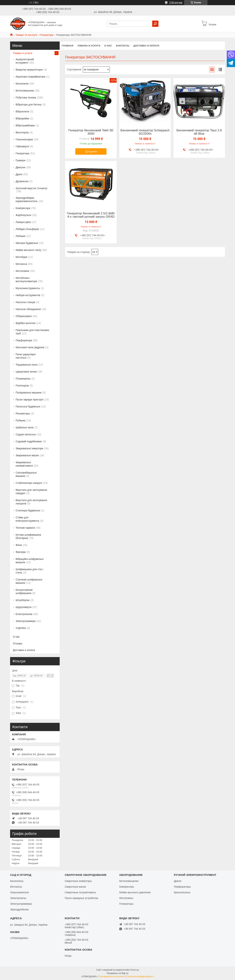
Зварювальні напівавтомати (24, 464)
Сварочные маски (75, 887)
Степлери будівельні (28, 510)
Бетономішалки (25, 91)
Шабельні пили (25, 427)
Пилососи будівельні (28, 407)
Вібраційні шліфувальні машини (30, 561)
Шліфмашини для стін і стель (29, 571)
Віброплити (22, 112)
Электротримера (26, 621)
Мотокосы (16, 887)
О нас (108, 46)
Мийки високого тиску (28, 250)
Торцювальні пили (26, 365)
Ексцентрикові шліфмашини (24, 591)
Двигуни (20, 167)
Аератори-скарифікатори (30, 77)
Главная (67, 46)
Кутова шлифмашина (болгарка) (28, 536)
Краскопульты (182, 892)
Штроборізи (23, 600)
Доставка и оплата (146, 46)
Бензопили (22, 84)
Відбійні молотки (26, 323)
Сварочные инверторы (78, 881)
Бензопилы (17, 881)
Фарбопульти (23, 215)
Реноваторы (23, 413)
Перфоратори (24, 340)
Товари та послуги (26, 35)
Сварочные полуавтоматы (80, 892)
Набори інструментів (28, 295)
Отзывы (18, 643)
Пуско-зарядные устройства (81, 898)
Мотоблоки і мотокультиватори (26, 280)
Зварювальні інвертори (29, 448)
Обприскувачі (24, 316)
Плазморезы (23, 379)
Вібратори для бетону (29, 105)
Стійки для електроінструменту (27, 519)
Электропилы (18, 898)
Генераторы (126, 904)
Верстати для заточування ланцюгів (31, 502)
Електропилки (24, 614)
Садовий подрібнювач (29, 441)
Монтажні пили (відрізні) (30, 347)
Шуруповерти (23, 607)
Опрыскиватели (19, 892)
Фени (19, 545)
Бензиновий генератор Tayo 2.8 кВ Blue (199, 132)
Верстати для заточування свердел (31, 492)
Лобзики (20, 236)
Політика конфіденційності (140, 977)
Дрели (178, 881)
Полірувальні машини (29, 393)
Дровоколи (22, 181)
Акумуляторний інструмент (25, 61)
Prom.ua (135, 970)
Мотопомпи (22, 271)
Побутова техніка (26, 98)
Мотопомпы (126, 898)
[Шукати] (155, 24)
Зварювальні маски (27, 455)
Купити (93, 152)
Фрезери (21, 552)
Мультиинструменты (28, 288)
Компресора (23, 208)
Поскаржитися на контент (112, 977)
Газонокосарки (24, 139)
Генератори (47, 35)
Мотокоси (21, 264)
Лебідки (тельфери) (27, 229)
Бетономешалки (129, 881)
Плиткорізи (22, 386)
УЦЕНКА (21, 628)
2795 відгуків (176, 3)
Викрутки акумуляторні (29, 70)
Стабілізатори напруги (29, 483)
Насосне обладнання (28, 309)
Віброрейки (22, 118)
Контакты (123, 46)
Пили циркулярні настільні (26, 356)
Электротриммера (21, 904)
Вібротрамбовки (25, 125)
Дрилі (19, 174)
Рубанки (21, 420)
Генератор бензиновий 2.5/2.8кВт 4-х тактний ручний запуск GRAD (91, 215)
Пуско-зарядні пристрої (29, 400)
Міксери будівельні (27, 243)
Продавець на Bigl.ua (117, 973)
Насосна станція (25, 302)
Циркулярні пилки (26, 372)
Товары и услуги (89, 46)
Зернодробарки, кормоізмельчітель (27, 199)
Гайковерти (22, 146)
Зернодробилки (19, 909)
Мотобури (21, 257)
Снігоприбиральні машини (26, 474)
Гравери (20, 160)
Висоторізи (22, 132)
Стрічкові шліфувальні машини (29, 581)
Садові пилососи (26, 434)
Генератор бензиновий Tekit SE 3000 (91, 132)
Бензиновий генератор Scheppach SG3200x (145, 132)
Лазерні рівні (23, 222)
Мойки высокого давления (135, 892)
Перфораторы (182, 887)
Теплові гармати (25, 528)
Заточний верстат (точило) (31, 188)
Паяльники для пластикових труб (32, 332)
